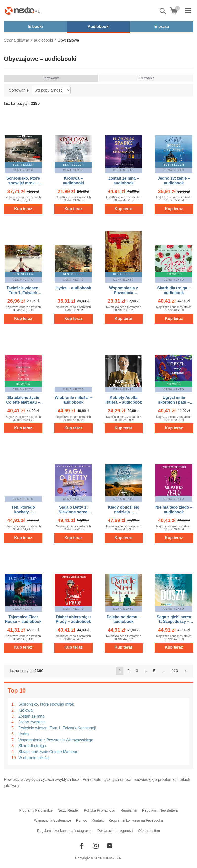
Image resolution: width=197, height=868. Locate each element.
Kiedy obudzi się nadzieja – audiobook (124, 512)
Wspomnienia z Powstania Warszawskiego (56, 740)
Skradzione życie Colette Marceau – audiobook (23, 402)
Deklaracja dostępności (115, 831)
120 (175, 671)
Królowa (25, 710)
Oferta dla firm (149, 831)
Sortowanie (51, 78)
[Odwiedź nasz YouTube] (109, 846)
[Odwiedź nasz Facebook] (82, 846)
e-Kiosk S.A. (113, 858)
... (164, 671)
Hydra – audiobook (73, 288)
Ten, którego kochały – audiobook (23, 512)
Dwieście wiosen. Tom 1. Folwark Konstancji (57, 728)
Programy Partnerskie (36, 810)
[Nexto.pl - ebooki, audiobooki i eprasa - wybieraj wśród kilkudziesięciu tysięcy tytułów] (22, 11)
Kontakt (98, 820)
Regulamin (129, 810)
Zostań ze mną (31, 716)
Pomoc (82, 820)
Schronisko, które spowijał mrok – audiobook (23, 183)
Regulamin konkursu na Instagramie (65, 831)
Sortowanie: (19, 90)
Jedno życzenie (32, 722)
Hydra (24, 734)
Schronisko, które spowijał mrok (46, 704)
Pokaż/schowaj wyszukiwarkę (163, 11)
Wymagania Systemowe (53, 820)
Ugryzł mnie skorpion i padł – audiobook (174, 402)
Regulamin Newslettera (160, 810)
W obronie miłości (34, 758)
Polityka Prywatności (100, 810)
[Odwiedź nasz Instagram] (96, 846)
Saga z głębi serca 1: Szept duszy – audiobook (174, 622)
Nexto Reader (68, 810)
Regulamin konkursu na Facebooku (136, 820)
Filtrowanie (146, 78)
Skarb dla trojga (32, 746)
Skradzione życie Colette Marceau (48, 752)
